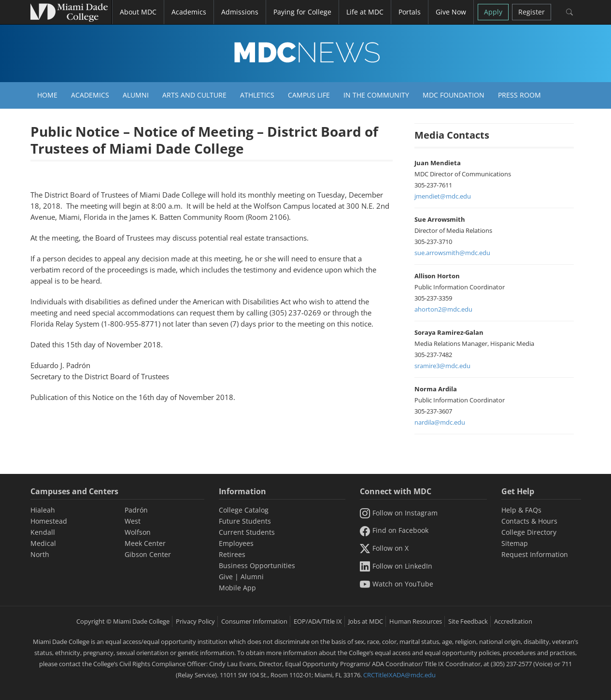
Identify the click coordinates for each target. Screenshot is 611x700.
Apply (493, 12)
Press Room (519, 95)
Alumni (136, 95)
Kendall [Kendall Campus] (43, 532)
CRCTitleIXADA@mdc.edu (399, 675)
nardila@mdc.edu (440, 422)
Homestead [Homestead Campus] (49, 521)
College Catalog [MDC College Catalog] (244, 510)
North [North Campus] (40, 554)
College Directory (529, 532)
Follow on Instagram (399, 513)
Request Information (535, 554)
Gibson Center (148, 554)
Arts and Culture (194, 95)
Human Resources (416, 621)
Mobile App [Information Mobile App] (237, 588)
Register (532, 12)
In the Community (376, 95)
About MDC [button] (138, 12)
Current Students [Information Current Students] (247, 532)
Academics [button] (189, 12)
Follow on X (384, 548)
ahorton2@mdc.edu (443, 309)
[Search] (570, 12)
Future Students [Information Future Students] (245, 521)
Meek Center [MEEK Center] (145, 543)
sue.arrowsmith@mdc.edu (452, 253)
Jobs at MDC (366, 621)
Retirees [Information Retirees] (232, 554)
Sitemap (515, 543)
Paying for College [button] (302, 12)
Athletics (257, 95)
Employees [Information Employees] (236, 543)
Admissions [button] (240, 12)
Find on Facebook (394, 530)
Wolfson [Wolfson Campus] (138, 532)
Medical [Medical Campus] (43, 543)
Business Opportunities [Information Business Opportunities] (257, 565)
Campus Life (309, 95)
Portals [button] (410, 12)
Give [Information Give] (226, 577)
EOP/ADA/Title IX (318, 621)
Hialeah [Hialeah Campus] (43, 510)
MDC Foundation (454, 95)
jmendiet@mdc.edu (443, 196)
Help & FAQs (521, 510)
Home (47, 95)
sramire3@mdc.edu (442, 366)
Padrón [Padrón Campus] (136, 510)
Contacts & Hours (529, 521)
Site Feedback (468, 621)
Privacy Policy (195, 621)
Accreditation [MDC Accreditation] (513, 621)
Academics (90, 95)
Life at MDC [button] (365, 12)
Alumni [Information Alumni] (252, 577)
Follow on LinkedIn (396, 566)
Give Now (451, 12)
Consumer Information (254, 621)
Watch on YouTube (397, 584)
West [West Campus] (133, 521)
